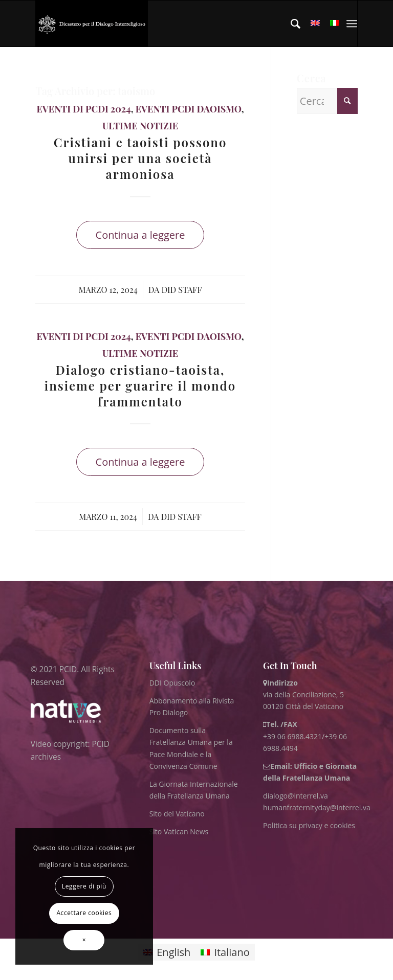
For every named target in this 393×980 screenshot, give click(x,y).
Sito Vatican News (179, 831)
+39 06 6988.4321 (292, 736)
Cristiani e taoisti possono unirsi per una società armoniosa (140, 158)
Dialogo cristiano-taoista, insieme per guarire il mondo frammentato (140, 385)
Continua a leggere (140, 235)
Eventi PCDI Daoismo (189, 109)
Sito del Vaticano (177, 814)
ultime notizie (140, 126)
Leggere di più (84, 886)
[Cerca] (290, 24)
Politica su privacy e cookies (309, 825)
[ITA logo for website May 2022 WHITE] (92, 24)
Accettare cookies (84, 913)
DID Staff (181, 289)
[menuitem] (290, 24)
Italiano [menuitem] (232, 952)
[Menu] (352, 24)
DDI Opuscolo (172, 683)
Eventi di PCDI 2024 (83, 109)
